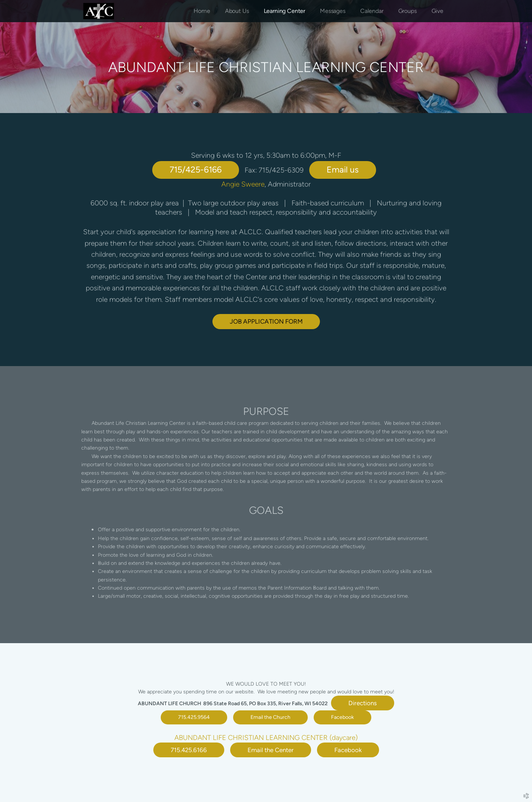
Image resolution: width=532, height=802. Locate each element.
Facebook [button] (342, 717)
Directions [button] (363, 703)
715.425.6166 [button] (189, 750)
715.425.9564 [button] (194, 717)
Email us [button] (343, 170)
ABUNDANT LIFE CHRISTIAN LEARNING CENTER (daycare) (266, 738)
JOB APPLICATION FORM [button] (266, 321)
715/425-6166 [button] (196, 170)
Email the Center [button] (271, 750)
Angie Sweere (243, 184)
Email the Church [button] (270, 717)
